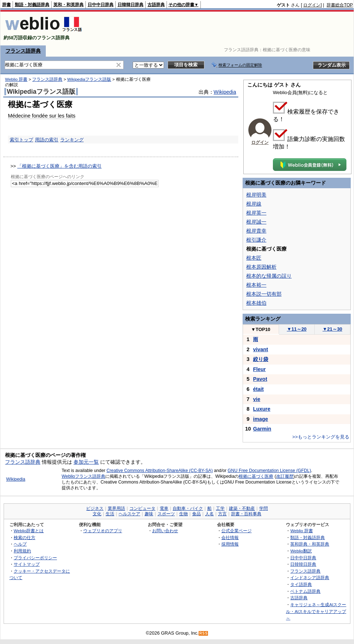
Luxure (262, 409)
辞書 (6, 5)
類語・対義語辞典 (32, 5)
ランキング (72, 140)
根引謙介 (256, 240)
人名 (209, 514)
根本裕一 (256, 285)
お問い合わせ (165, 531)
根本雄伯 (256, 303)
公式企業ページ (236, 531)
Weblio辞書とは (29, 531)
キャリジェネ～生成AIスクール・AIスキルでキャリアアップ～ (316, 611)
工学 (220, 508)
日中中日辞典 (101, 5)
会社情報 (230, 537)
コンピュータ (142, 508)
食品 (196, 514)
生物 (183, 514)
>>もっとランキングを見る (321, 437)
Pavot (260, 379)
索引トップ (21, 140)
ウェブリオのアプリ (103, 531)
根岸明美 (256, 195)
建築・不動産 (242, 508)
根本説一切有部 (264, 294)
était (258, 389)
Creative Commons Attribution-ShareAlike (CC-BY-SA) (160, 471)
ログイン (312, 5)
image (261, 419)
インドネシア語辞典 (310, 577)
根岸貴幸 (256, 231)
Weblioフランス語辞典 (83, 476)
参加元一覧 (86, 462)
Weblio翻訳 (301, 551)
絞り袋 (261, 359)
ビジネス (95, 508)
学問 (264, 508)
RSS (204, 633)
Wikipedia (225, 92)
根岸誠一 (256, 222)
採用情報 (230, 544)
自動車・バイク (188, 508)
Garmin (262, 429)
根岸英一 (256, 213)
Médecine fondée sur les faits (42, 116)
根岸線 (254, 204)
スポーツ (166, 514)
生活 (110, 514)
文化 (97, 514)
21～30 (333, 329)
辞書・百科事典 (246, 514)
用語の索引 (47, 140)
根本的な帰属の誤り (269, 276)
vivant (261, 349)
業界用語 (116, 508)
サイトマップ (27, 564)
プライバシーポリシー (35, 558)
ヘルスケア (129, 514)
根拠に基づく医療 (256, 476)
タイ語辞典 (301, 584)
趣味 (149, 514)
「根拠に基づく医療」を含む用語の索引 (59, 166)
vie (257, 399)
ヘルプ (20, 544)
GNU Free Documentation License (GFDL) (269, 471)
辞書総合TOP (340, 5)
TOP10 (261, 329)
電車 (164, 508)
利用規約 (22, 551)
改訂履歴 (285, 476)
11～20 (297, 329)
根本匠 (254, 258)
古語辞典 (156, 5)
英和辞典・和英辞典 (310, 544)
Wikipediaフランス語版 (89, 79)
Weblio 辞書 (16, 79)
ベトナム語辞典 (305, 591)
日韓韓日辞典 (130, 5)
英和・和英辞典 (68, 5)
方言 (222, 514)
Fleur (259, 369)
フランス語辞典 (23, 51)
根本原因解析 (261, 267)
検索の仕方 (25, 537)
